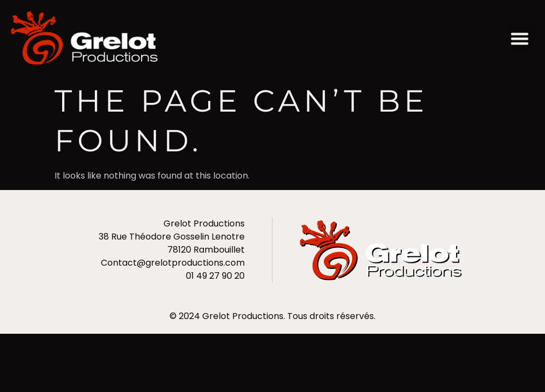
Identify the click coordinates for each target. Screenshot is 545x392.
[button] (520, 38)
